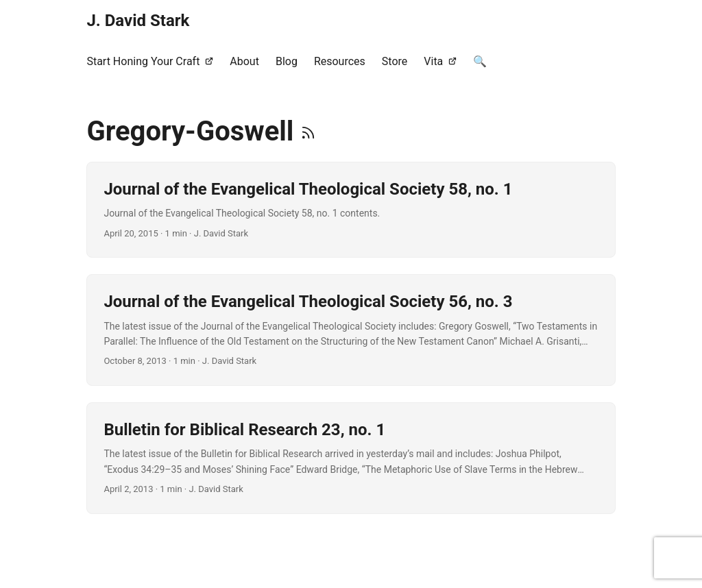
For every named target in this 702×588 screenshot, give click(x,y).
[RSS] (308, 131)
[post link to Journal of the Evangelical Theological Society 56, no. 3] (351, 330)
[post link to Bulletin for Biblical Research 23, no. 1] (351, 458)
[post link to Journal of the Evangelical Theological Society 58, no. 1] (351, 210)
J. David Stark (138, 21)
